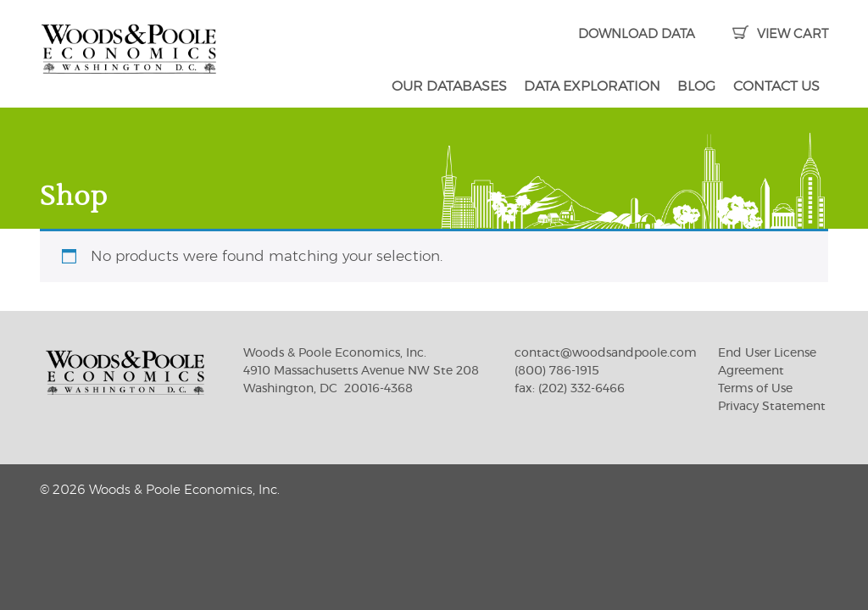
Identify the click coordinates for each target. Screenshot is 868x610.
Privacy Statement (772, 407)
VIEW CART (780, 34)
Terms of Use (755, 389)
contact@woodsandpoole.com (606, 353)
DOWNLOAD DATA (637, 34)
